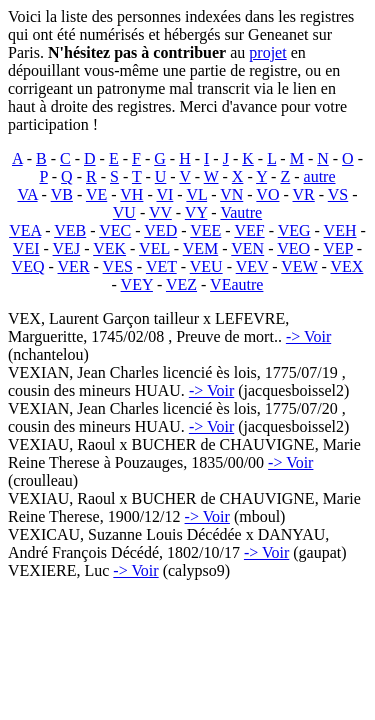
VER (74, 266)
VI (164, 194)
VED (160, 230)
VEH (340, 230)
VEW (299, 266)
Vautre (241, 212)
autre (320, 176)
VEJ (67, 248)
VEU (206, 266)
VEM (201, 248)
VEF (249, 230)
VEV (252, 266)
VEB (70, 230)
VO (267, 194)
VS (338, 194)
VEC (115, 230)
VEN (247, 248)
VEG (294, 230)
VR (304, 194)
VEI (26, 248)
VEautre (236, 284)
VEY (137, 284)
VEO (293, 248)
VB (62, 194)
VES (118, 266)
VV (160, 212)
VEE (205, 230)
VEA (25, 230)
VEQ (28, 266)
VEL (154, 248)
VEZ (181, 284)
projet (267, 52)
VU (124, 212)
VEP (338, 248)
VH (131, 194)
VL (196, 194)
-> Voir (308, 336)
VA (27, 194)
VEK (109, 248)
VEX (347, 266)
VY (196, 212)
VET (161, 266)
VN (231, 194)
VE (96, 194)
